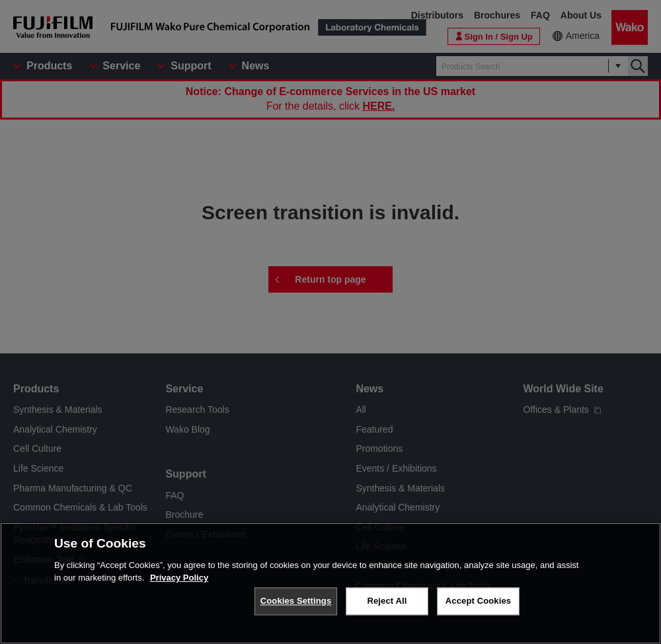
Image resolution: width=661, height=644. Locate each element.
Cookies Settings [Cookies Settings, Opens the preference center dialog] (296, 611)
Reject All (387, 611)
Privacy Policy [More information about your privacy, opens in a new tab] (179, 588)
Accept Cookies (478, 611)
